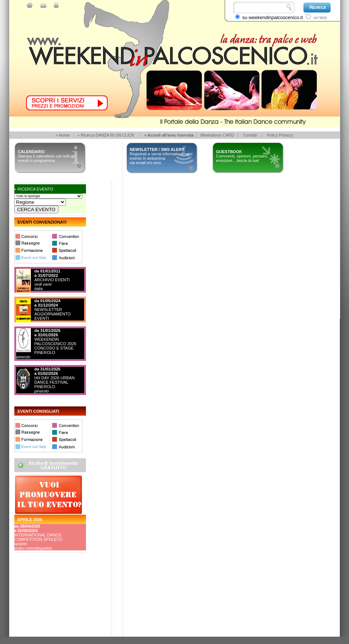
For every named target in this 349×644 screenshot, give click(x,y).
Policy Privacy (280, 135)
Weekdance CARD (217, 135)
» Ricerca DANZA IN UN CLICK (106, 135)
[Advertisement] (47, 609)
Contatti (250, 135)
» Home (63, 135)
